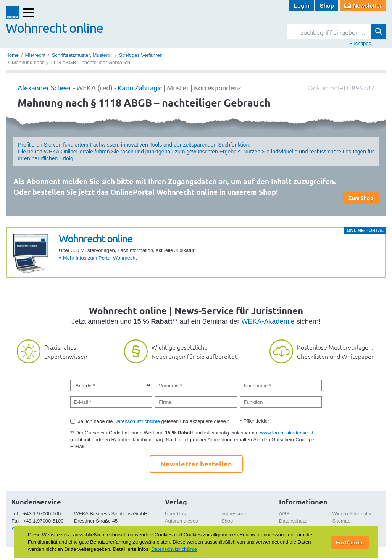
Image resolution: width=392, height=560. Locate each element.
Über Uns (175, 514)
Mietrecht (35, 55)
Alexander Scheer (44, 88)
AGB (284, 514)
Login (302, 6)
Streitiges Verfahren (141, 55)
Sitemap (341, 521)
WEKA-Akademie (268, 321)
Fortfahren (350, 542)
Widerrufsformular (352, 514)
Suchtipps (360, 43)
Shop (327, 6)
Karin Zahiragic (140, 88)
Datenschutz (293, 521)
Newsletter (368, 6)
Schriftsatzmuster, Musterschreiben (91, 55)
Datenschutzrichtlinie (137, 421)
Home (12, 55)
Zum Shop (361, 198)
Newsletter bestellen (196, 464)
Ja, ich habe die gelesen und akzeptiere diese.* (153, 421)
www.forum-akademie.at (286, 433)
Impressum (234, 514)
